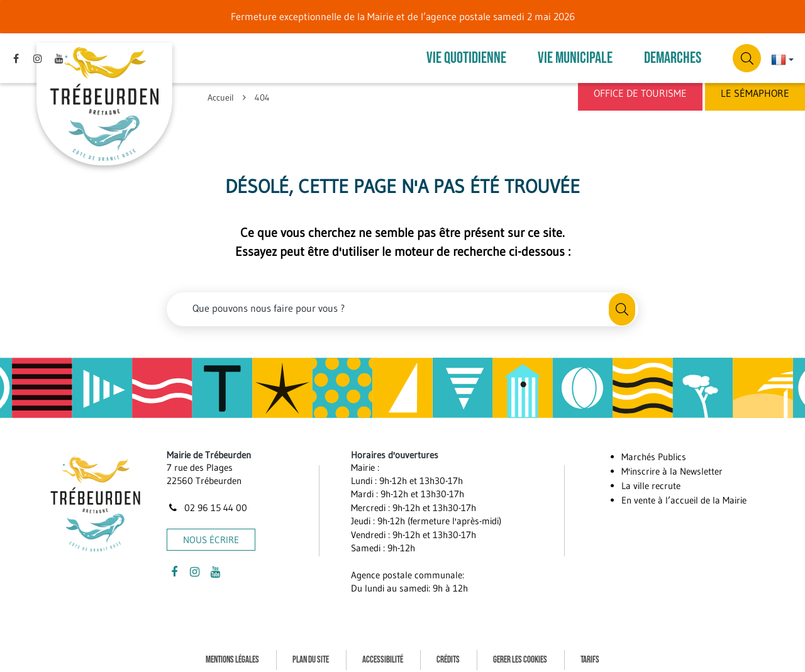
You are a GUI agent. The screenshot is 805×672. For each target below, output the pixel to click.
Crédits (448, 652)
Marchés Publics (654, 450)
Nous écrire (211, 532)
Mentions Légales (232, 652)
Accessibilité (383, 652)
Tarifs (590, 652)
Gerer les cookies (520, 652)
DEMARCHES (673, 54)
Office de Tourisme (640, 93)
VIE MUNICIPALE (575, 54)
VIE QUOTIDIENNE (466, 54)
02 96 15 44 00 (207, 501)
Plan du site (311, 652)
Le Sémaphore (755, 93)
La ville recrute (651, 479)
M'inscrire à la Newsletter (672, 464)
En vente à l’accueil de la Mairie (684, 493)
